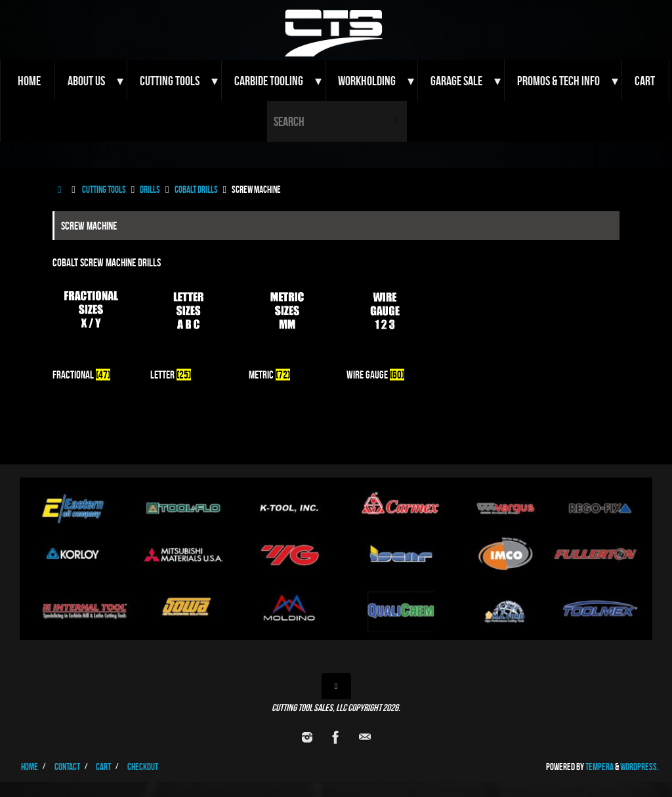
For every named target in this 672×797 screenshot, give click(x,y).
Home (30, 766)
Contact (67, 766)
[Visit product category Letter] (189, 331)
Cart (103, 766)
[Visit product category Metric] (287, 331)
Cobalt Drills (196, 189)
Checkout (143, 766)
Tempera (599, 766)
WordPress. (640, 766)
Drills (150, 189)
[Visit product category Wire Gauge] (385, 331)
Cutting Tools (104, 189)
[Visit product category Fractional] (91, 331)
